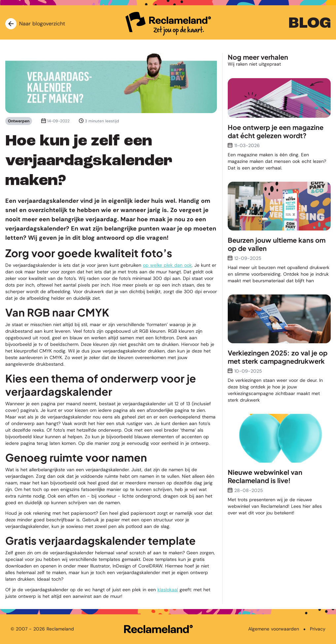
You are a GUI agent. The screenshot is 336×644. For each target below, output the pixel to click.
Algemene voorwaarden (274, 629)
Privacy (318, 629)
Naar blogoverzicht (35, 24)
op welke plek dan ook (167, 265)
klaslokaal (168, 590)
